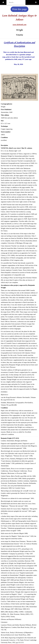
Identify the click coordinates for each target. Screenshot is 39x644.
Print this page (19, 9)
